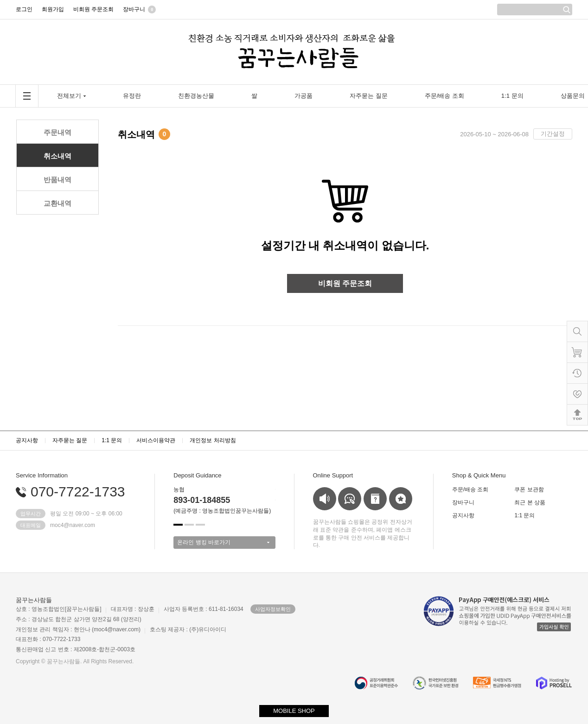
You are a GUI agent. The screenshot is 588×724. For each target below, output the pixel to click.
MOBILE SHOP (294, 711)
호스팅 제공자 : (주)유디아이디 (188, 629)
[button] (178, 525)
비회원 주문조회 (345, 283)
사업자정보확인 (273, 609)
